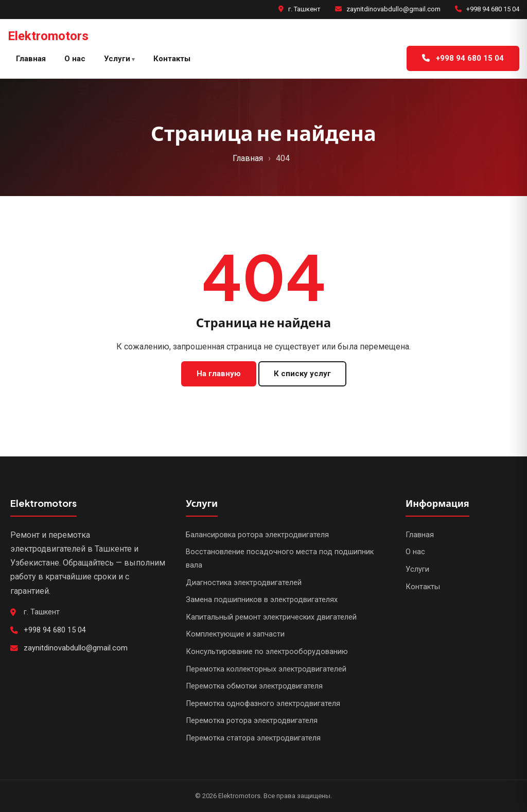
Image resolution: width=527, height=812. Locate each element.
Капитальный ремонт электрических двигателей (271, 617)
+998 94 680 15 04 (493, 9)
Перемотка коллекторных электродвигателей (266, 669)
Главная (31, 59)
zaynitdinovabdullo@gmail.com (393, 9)
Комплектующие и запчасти (235, 634)
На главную (219, 374)
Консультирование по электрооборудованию (267, 652)
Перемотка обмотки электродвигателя (254, 686)
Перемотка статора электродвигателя (253, 738)
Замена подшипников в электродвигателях (262, 600)
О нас (75, 59)
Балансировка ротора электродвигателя (257, 535)
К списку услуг (302, 374)
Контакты (172, 59)
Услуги (117, 59)
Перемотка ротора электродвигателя (252, 721)
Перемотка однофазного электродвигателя (263, 704)
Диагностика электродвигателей (244, 583)
